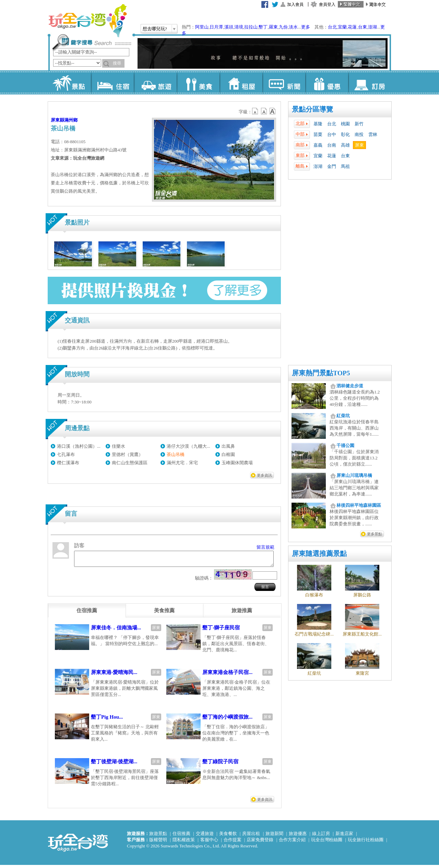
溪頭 (229, 27)
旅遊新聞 (274, 837)
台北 (332, 27)
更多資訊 (264, 475)
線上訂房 (321, 837)
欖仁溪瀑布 (68, 463)
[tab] (87, 614)
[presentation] (87, 614)
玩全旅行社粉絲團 (366, 843)
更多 (306, 27)
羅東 (273, 27)
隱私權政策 (184, 843)
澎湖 (372, 27)
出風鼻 (228, 446)
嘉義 (318, 145)
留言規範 (265, 547)
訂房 (370, 82)
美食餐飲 (228, 837)
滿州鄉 (71, 120)
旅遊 (155, 82)
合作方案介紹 (292, 843)
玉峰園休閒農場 (237, 463)
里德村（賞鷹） (127, 454)
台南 (332, 145)
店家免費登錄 (260, 843)
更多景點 (375, 534)
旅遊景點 (158, 837)
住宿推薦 (181, 837)
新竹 (359, 124)
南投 (359, 134)
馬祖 (345, 166)
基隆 (318, 124)
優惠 (327, 82)
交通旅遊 (205, 837)
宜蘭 (342, 27)
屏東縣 (57, 120)
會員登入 (327, 4)
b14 (273, 111)
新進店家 (344, 837)
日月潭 (216, 27)
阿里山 (202, 27)
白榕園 (228, 454)
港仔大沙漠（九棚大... (188, 446)
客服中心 (209, 843)
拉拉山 (251, 27)
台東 (363, 27)
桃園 (345, 124)
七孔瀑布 (66, 454)
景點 (69, 82)
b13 (264, 111)
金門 (332, 166)
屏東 (359, 145)
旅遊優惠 (298, 837)
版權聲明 (158, 843)
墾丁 (263, 27)
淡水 (293, 27)
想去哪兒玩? (155, 29)
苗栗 (318, 134)
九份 (283, 27)
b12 (256, 111)
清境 (239, 27)
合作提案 (233, 843)
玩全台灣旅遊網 (87, 21)
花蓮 (352, 27)
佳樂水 (118, 446)
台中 (332, 134)
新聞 (284, 82)
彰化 (345, 134)
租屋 (241, 82)
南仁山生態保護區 (130, 463)
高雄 (345, 145)
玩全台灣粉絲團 (327, 843)
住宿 (112, 82)
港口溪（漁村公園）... (79, 446)
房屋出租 (251, 837)
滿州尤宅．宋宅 (182, 463)
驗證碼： (204, 581)
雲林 (373, 134)
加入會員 (295, 4)
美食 (198, 82)
